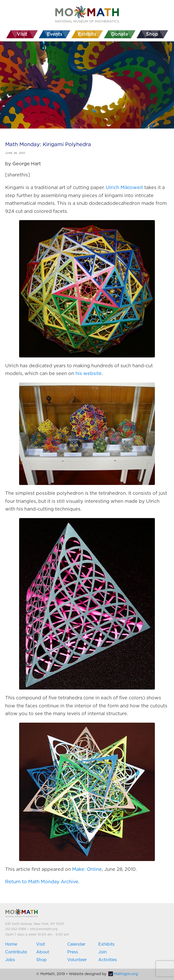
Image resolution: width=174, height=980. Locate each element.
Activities (108, 960)
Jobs (10, 960)
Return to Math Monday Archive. (42, 882)
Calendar (76, 944)
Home (11, 944)
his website (89, 374)
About (43, 952)
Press (73, 952)
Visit (41, 944)
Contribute (16, 952)
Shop (41, 960)
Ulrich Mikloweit (124, 188)
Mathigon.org (123, 974)
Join (103, 952)
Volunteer (77, 960)
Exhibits (106, 944)
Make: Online (87, 870)
